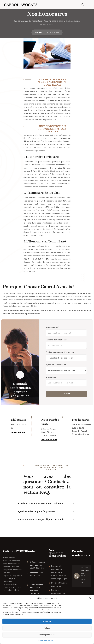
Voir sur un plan (49, 440)
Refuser (47, 628)
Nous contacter (19, 432)
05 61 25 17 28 (84, 579)
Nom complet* (52, 327)
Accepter (47, 621)
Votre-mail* (51, 377)
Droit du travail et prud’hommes (59, 584)
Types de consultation (56, 365)
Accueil (39, 32)
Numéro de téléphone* (56, 340)
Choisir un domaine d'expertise (60, 352)
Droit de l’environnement (58, 592)
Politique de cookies (46, 641)
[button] (90, 598)
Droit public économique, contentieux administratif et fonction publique (59, 572)
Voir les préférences (47, 635)
